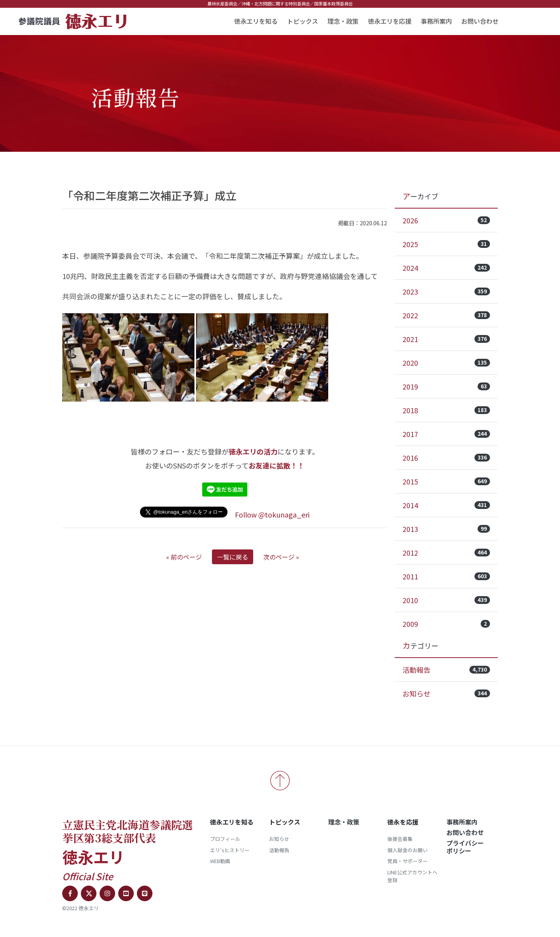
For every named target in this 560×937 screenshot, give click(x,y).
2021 (446, 339)
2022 (446, 315)
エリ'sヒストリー (230, 850)
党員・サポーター (408, 861)
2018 (446, 410)
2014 (446, 505)
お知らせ (446, 693)
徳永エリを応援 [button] (390, 21)
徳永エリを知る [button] (256, 21)
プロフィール (225, 839)
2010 (446, 600)
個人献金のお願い (408, 850)
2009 (446, 624)
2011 (446, 576)
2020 (446, 363)
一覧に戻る (233, 557)
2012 (446, 553)
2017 (446, 434)
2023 (446, 291)
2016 (446, 458)
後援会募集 (400, 839)
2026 (446, 220)
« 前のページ (184, 557)
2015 (446, 481)
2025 (446, 244)
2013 (446, 529)
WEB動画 (220, 861)
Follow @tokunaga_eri (272, 514)
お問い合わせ (480, 21)
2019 (446, 386)
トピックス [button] (303, 21)
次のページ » (281, 557)
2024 (446, 268)
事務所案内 (436, 21)
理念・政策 (343, 21)
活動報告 (446, 670)
